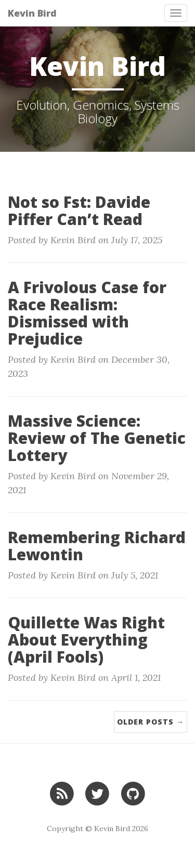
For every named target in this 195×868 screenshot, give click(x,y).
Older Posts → (151, 722)
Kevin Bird (32, 13)
